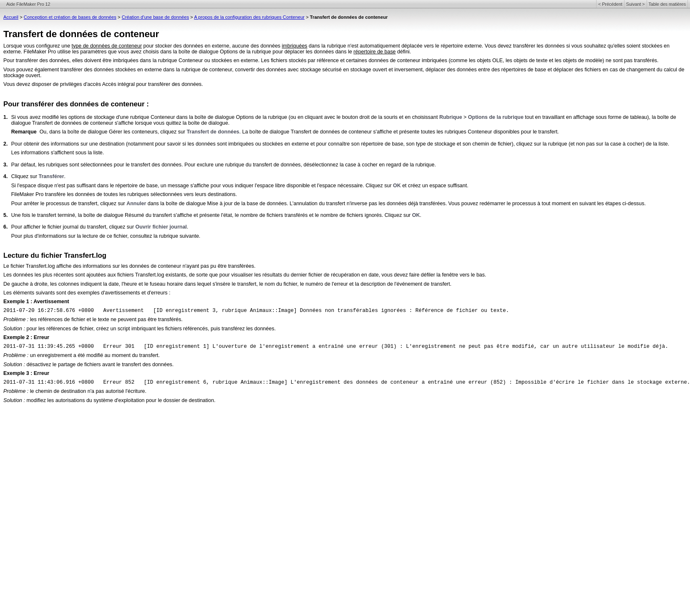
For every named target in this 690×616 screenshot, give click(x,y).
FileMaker (23, 194)
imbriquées (295, 46)
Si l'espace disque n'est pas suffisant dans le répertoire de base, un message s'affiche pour (117, 186)
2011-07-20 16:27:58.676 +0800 (49, 311)
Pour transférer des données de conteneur (74, 104)
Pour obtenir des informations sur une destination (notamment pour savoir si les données (114, 144)
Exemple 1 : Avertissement (36, 302)
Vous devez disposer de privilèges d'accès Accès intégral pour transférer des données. (103, 84)
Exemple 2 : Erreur (26, 337)
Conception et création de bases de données (70, 17)
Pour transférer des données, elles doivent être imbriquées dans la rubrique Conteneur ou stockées (118, 60)
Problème (14, 319)
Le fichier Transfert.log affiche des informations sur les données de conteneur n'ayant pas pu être (116, 266)
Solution (13, 329)
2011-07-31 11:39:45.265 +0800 (49, 347)
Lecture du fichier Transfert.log (55, 255)
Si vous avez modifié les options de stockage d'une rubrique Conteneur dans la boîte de (113, 117)
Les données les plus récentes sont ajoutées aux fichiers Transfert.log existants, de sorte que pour (117, 275)
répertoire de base (374, 52)
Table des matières (667, 4)
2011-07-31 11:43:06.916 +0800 (49, 382)
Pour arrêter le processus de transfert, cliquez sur (69, 204)
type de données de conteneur (107, 46)
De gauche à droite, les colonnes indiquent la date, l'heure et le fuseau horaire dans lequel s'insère (118, 284)
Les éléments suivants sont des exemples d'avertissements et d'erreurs (86, 293)
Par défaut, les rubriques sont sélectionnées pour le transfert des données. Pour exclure (113, 165)
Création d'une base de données (155, 17)
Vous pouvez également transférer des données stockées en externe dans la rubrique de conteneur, (119, 70)
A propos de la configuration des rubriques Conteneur (249, 17)
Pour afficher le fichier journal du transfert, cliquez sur (73, 227)
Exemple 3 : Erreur (26, 373)
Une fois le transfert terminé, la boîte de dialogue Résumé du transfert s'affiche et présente (116, 215)
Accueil (11, 17)
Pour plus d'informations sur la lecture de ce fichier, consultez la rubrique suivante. (106, 236)
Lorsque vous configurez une (38, 46)
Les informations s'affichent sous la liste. (58, 153)
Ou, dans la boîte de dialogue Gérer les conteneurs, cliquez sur (113, 132)
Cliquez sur (25, 176)
